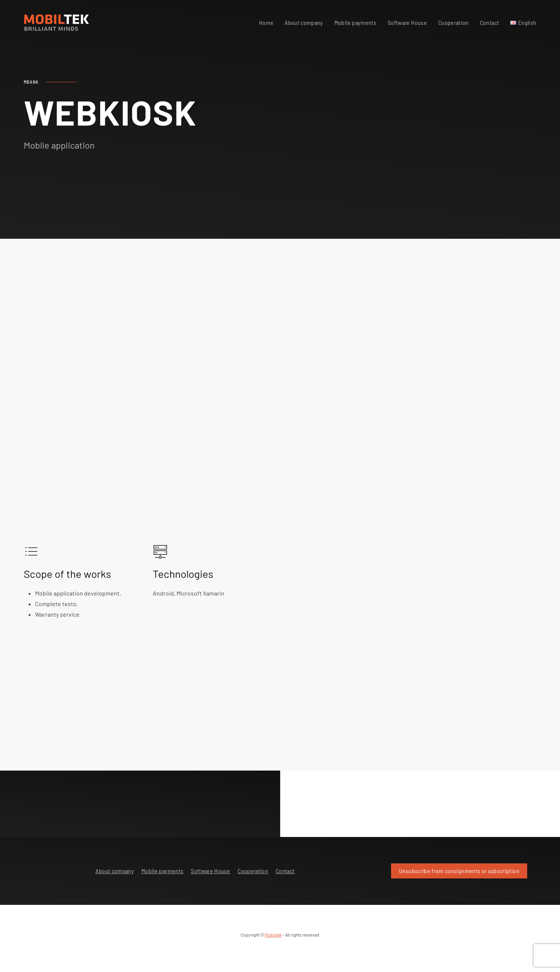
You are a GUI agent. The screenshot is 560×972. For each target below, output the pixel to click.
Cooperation (453, 22)
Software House (407, 22)
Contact (489, 22)
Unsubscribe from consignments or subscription (459, 871)
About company (304, 22)
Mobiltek (273, 935)
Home (266, 22)
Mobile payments (355, 22)
